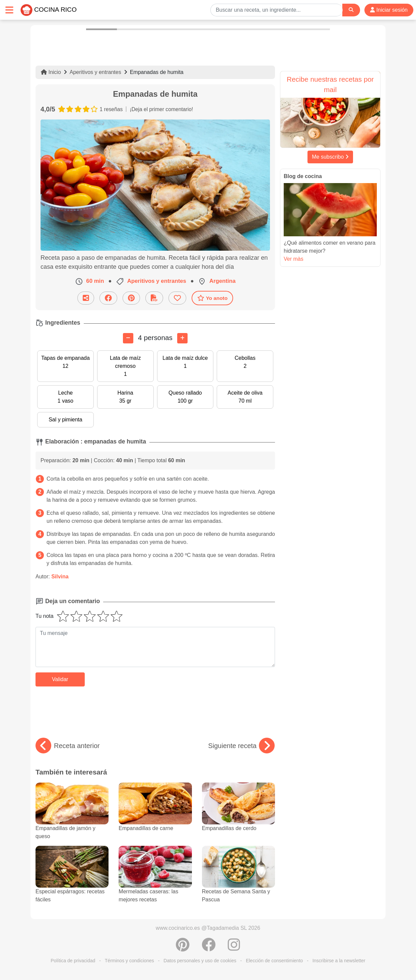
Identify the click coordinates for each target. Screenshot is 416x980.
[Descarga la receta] (154, 298)
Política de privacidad (73, 961)
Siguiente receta (241, 746)
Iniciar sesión (389, 10)
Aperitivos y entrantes (95, 72)
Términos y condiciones (129, 961)
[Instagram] (234, 948)
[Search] (351, 10)
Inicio (51, 72)
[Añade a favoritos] (177, 298)
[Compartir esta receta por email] (86, 298)
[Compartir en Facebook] (108, 298)
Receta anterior (68, 746)
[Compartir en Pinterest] (131, 298)
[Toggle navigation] (9, 10)
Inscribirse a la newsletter (339, 961)
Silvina (60, 577)
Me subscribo (330, 157)
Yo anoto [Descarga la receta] (213, 298)
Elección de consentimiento (274, 961)
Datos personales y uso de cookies (200, 961)
